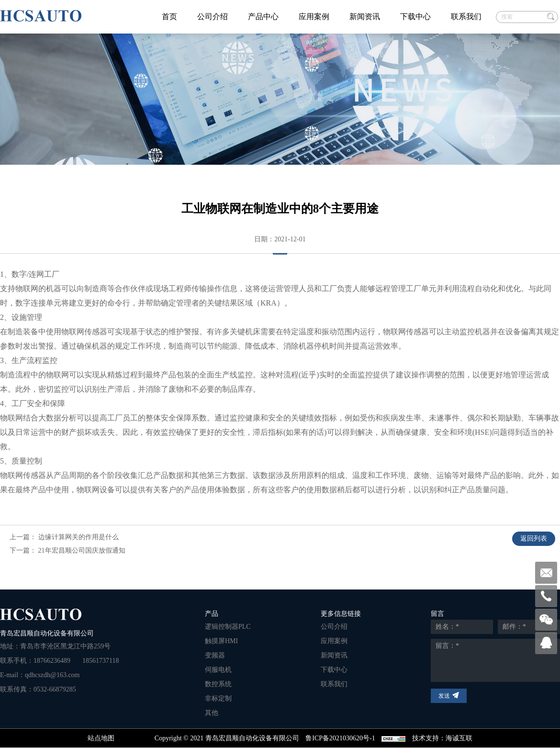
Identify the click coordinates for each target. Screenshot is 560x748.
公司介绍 (213, 17)
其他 (212, 713)
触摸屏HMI (221, 641)
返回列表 (534, 538)
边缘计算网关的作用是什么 (78, 537)
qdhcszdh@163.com (52, 675)
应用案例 (314, 17)
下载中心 (415, 17)
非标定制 (218, 698)
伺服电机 (218, 670)
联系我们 (466, 17)
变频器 (215, 655)
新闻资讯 (365, 17)
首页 (169, 17)
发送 (444, 696)
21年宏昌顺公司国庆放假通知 (82, 550)
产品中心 (263, 17)
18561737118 (101, 661)
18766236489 (52, 661)
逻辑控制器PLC (228, 627)
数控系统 (218, 684)
